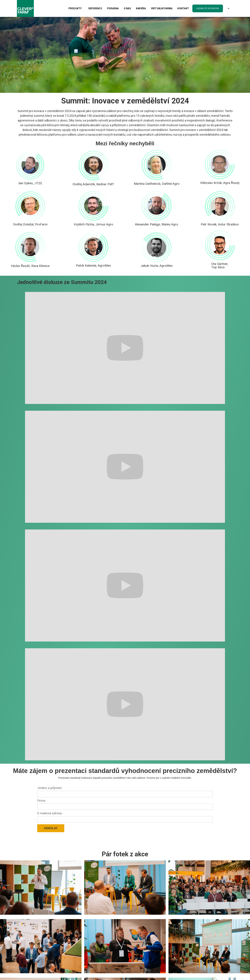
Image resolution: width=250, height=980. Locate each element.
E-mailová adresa (49, 813)
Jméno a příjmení (49, 788)
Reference (95, 8)
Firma (41, 801)
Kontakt (183, 8)
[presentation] (63, 840)
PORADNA (113, 8)
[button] (75, 8)
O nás (127, 8)
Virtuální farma (162, 8)
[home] (25, 8)
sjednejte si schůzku (208, 8)
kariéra (141, 8)
